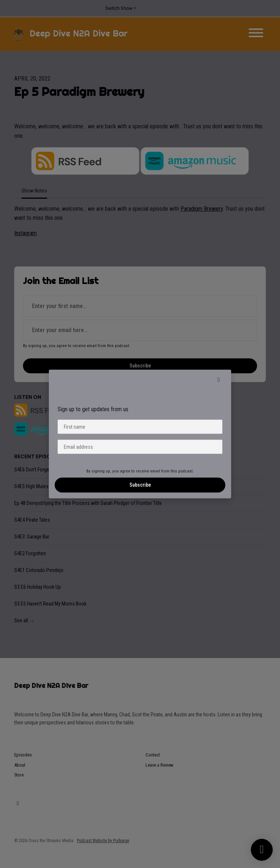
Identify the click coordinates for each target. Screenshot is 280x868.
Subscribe (140, 485)
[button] (219, 380)
